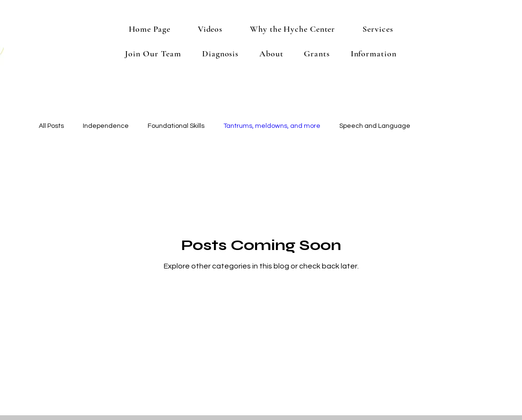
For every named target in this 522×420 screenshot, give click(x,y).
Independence (106, 126)
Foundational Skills (176, 126)
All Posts (51, 126)
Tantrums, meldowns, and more (272, 126)
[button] (378, 29)
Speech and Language (375, 126)
